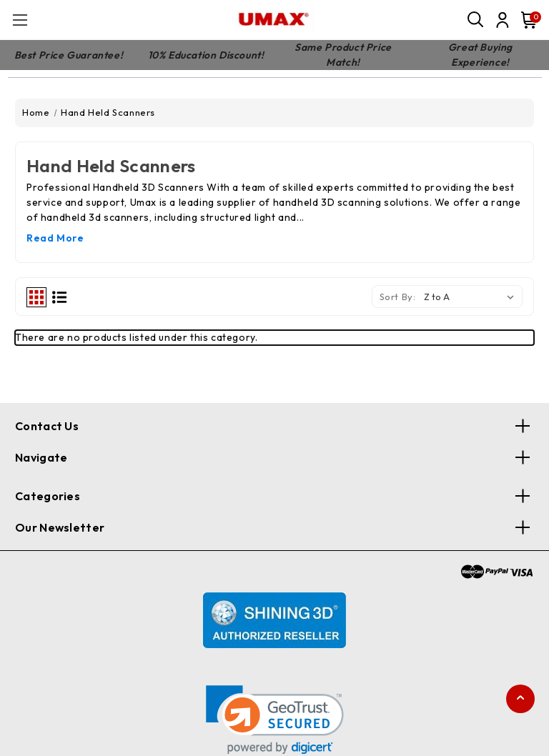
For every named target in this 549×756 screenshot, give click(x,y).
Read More (55, 238)
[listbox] (472, 297)
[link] (275, 720)
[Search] (476, 20)
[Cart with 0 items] (526, 20)
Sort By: (398, 297)
